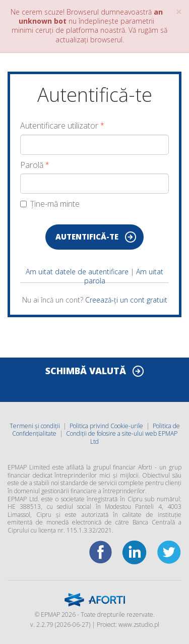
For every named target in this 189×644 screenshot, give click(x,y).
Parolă (32, 165)
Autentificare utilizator (59, 126)
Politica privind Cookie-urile (106, 426)
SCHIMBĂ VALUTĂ (86, 371)
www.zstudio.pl (139, 625)
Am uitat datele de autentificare (77, 272)
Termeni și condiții (35, 426)
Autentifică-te (87, 237)
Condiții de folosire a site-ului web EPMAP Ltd (122, 437)
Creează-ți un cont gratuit (126, 300)
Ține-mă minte (50, 204)
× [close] (179, 12)
